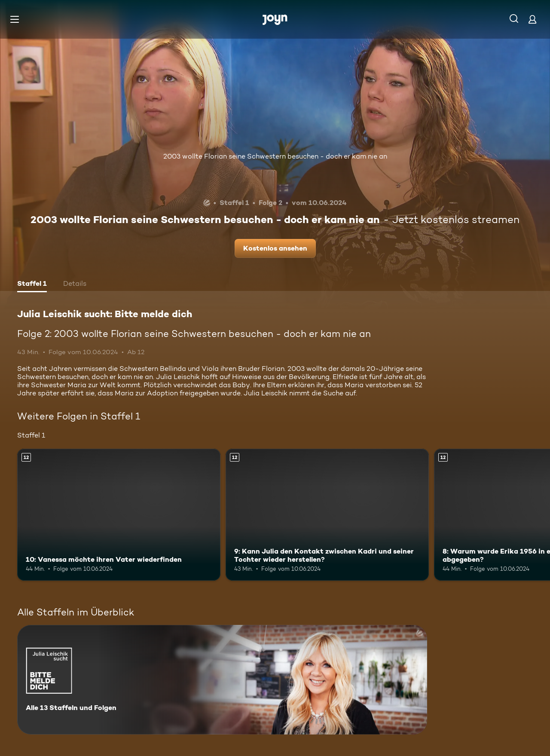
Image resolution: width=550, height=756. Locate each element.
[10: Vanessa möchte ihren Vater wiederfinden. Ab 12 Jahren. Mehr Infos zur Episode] (119, 515)
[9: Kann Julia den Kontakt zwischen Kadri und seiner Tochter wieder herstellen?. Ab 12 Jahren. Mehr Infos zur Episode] (327, 515)
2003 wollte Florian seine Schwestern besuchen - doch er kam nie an (275, 156)
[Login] (532, 19)
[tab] (32, 285)
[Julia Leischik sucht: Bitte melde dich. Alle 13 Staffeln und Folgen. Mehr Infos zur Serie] (222, 680)
